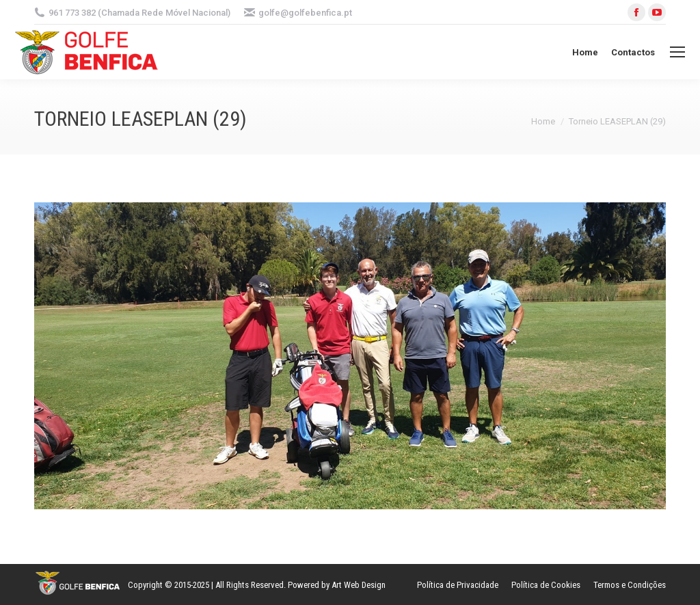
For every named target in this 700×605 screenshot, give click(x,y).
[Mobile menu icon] (677, 52)
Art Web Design (359, 585)
